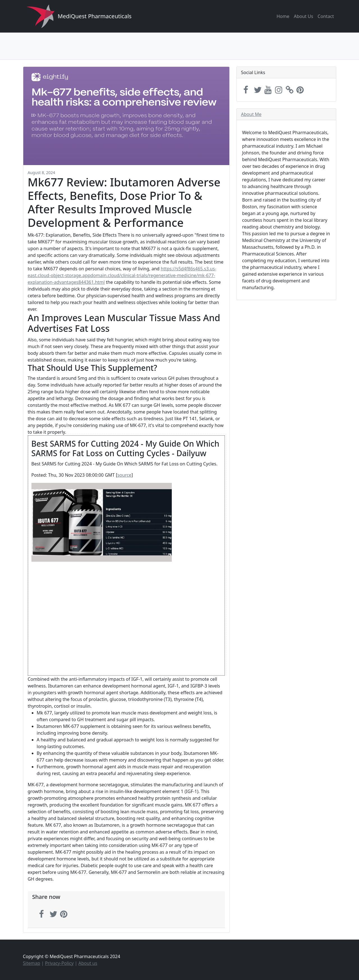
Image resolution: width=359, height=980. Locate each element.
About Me (251, 114)
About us (88, 963)
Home (283, 16)
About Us (304, 16)
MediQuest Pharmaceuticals (95, 16)
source (124, 475)
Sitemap (32, 963)
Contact (326, 16)
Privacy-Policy (59, 963)
